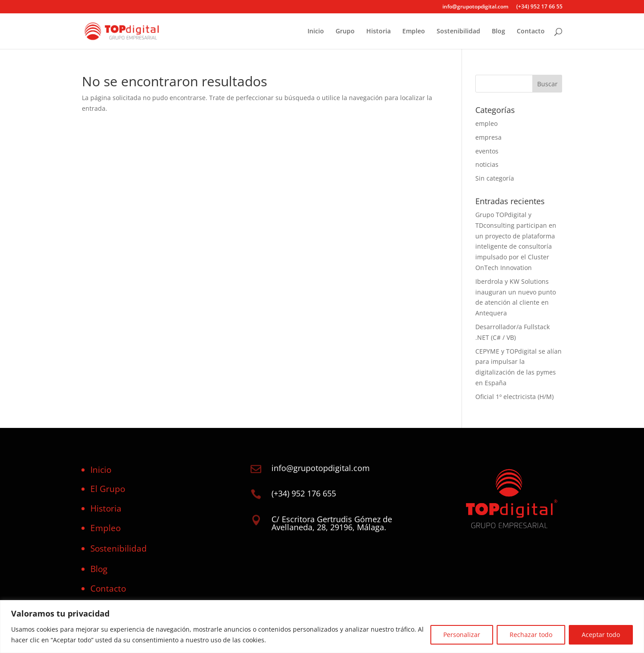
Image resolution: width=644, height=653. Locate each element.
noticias (487, 164)
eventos (487, 151)
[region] (322, 627)
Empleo (414, 32)
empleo (486, 123)
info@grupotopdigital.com (475, 7)
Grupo (345, 32)
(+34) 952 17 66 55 (539, 7)
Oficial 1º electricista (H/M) (514, 397)
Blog (498, 32)
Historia (379, 32)
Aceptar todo (601, 635)
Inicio (316, 32)
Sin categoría (495, 178)
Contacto (531, 32)
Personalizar (462, 635)
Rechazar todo (531, 635)
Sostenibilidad (458, 32)
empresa (488, 137)
